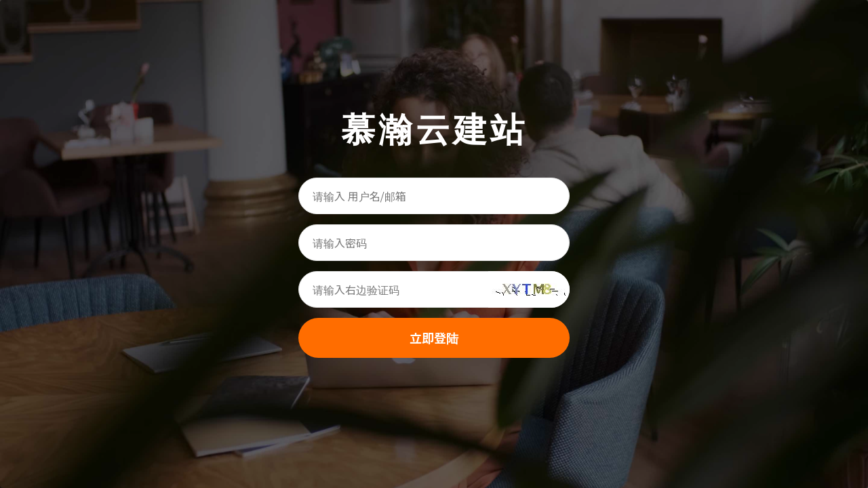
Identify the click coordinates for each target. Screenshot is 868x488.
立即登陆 (434, 338)
